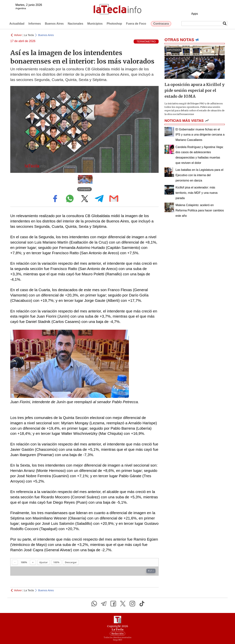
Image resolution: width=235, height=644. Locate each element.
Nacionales (75, 24)
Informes (35, 24)
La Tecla (29, 35)
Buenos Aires (54, 24)
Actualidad (17, 24)
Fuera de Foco (136, 24)
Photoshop (114, 24)
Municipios (95, 24)
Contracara (161, 24)
